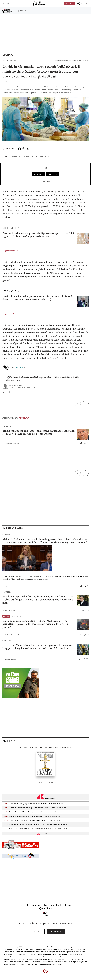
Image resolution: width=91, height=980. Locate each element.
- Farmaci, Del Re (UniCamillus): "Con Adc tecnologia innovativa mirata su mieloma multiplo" (36, 829)
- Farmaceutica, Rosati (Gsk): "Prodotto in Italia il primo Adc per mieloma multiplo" (33, 820)
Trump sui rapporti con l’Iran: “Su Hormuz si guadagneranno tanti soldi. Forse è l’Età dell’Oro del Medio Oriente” (38, 432)
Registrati (56, 931)
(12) (86, 659)
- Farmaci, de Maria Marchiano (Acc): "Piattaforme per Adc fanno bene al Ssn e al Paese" (35, 808)
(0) (86, 586)
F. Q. (5, 82)
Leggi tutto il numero (45, 783)
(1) (87, 610)
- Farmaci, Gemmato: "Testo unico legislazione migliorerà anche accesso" (30, 812)
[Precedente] (78, 404)
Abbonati (69, 4)
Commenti (8, 149)
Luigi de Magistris (17, 385)
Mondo (8, 55)
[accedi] (83, 4)
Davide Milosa (9, 610)
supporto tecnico (46, 964)
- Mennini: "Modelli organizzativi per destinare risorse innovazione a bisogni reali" (32, 816)
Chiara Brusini (10, 659)
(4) (9, 392)
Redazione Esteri (11, 443)
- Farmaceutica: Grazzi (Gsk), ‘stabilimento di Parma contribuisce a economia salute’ (33, 804)
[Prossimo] (86, 404)
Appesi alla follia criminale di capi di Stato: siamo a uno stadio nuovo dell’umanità (43, 378)
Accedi (35, 931)
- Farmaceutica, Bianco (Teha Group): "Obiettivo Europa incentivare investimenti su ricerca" (36, 824)
